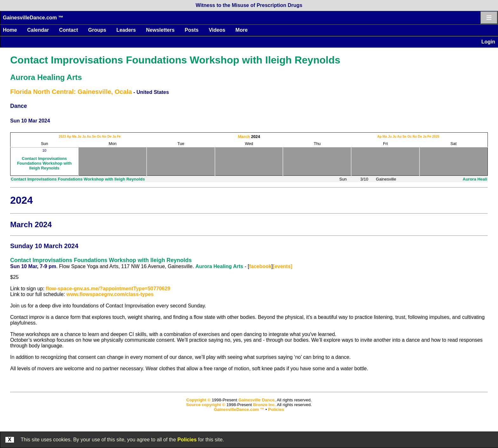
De (109, 137)
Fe (119, 137)
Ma (74, 137)
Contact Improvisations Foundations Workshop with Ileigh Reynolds (175, 60)
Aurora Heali (475, 179)
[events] (283, 266)
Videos (217, 30)
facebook (260, 266)
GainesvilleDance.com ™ (33, 18)
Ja (114, 137)
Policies (187, 440)
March (244, 137)
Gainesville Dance (256, 400)
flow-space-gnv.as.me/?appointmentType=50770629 (108, 289)
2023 (62, 137)
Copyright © (198, 400)
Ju (79, 137)
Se (94, 137)
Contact (69, 30)
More (241, 30)
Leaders (126, 30)
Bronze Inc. (265, 405)
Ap (69, 137)
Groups (97, 30)
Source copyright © (206, 405)
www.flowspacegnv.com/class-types (110, 294)
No (104, 137)
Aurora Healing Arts (46, 77)
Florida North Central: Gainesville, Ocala (71, 92)
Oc (99, 137)
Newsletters (160, 30)
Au (89, 137)
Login (488, 42)
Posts (192, 30)
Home (10, 30)
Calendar (38, 30)
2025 (436, 137)
